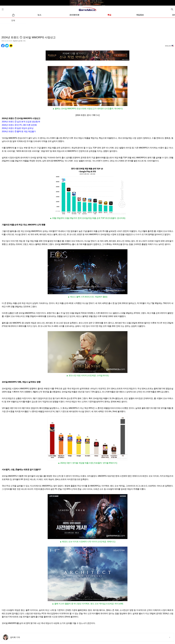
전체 (13, 20)
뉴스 (39, 15)
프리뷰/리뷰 (74, 15)
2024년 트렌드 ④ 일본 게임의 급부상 (18, 128)
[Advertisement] (87, 28)
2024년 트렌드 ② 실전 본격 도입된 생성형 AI (21, 122)
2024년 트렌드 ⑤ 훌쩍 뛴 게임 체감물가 (19, 131)
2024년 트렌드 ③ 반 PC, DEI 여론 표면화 (19, 125)
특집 (109, 15)
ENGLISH (168, 46)
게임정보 (140, 15)
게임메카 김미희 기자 (19, 41)
